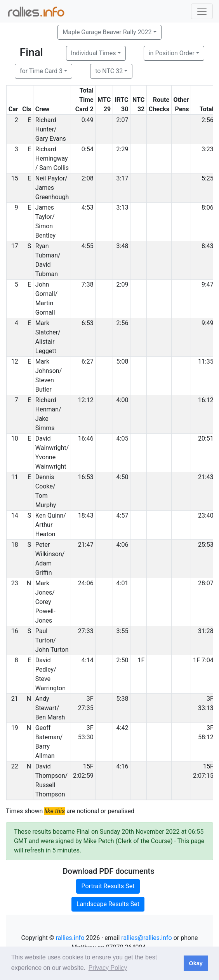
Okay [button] (196, 963)
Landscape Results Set (108, 904)
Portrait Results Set (108, 886)
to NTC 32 (109, 71)
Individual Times (94, 53)
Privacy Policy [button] (108, 968)
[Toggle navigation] (202, 11)
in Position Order (172, 53)
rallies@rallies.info (146, 938)
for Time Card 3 (41, 71)
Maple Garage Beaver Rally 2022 (107, 32)
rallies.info (70, 938)
